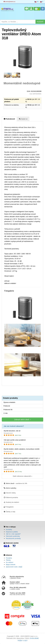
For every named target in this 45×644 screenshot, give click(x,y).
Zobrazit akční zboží (22, 419)
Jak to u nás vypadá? (13, 534)
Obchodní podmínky (13, 536)
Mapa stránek (11, 565)
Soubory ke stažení (11, 502)
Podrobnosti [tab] (9, 119)
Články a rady (9, 512)
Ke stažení (10, 562)
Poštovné (7, 406)
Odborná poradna (11, 497)
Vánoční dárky (10, 493)
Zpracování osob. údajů (14, 567)
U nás (6, 413)
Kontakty (9, 530)
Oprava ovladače (9, 402)
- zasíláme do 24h (15, 483)
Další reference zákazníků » (22, 476)
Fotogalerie (9, 507)
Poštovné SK (8, 410)
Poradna (9, 558)
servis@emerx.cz (9, 2)
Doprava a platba (12, 532)
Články (8, 560)
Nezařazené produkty (13, 538)
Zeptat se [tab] (23, 119)
